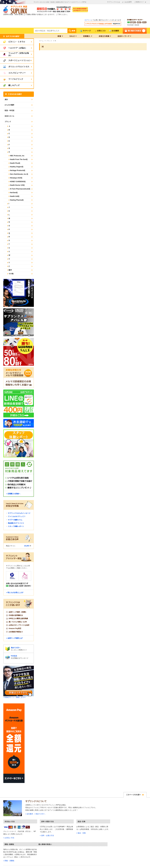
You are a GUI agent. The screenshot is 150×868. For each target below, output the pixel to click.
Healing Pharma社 (17, 200)
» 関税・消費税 (9, 861)
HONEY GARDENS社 (18, 182)
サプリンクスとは (113, 2)
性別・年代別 (9, 110)
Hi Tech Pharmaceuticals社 (20, 189)
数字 (10, 270)
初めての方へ (16, 648)
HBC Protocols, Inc (17, 156)
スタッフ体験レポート (16, 526)
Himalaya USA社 (16, 178)
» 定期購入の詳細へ (13, 494)
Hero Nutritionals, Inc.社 (19, 174)
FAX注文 (14, 656)
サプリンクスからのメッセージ (19, 513)
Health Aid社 (15, 196)
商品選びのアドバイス (16, 523)
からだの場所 (9, 105)
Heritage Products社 (18, 170)
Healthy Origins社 (17, 167)
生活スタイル (9, 116)
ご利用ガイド (139, 2)
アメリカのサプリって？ (17, 517)
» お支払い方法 (9, 838)
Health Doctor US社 (17, 185)
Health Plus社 (15, 163)
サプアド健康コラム (15, 520)
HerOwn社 (14, 193)
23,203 (27, 546)
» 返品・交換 (81, 833)
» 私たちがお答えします (15, 593)
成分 (6, 99)
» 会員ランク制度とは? (15, 638)
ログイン (88, 20)
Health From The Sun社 (19, 159)
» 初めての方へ (40, 814)
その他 (11, 274)
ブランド (8, 122)
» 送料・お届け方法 (47, 836)
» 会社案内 (29, 814)
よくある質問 (127, 2)
